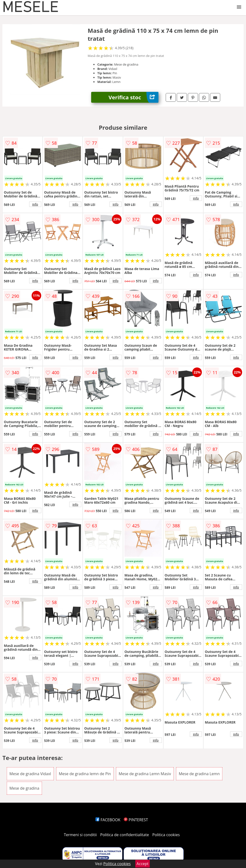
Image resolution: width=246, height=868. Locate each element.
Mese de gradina (24, 788)
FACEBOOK (108, 820)
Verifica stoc (133, 97)
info (35, 204)
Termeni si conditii (80, 835)
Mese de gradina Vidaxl (30, 774)
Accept (143, 864)
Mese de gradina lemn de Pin (85, 774)
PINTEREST (136, 820)
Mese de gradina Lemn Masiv (145, 774)
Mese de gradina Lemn (199, 774)
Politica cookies (166, 835)
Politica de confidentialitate (125, 835)
